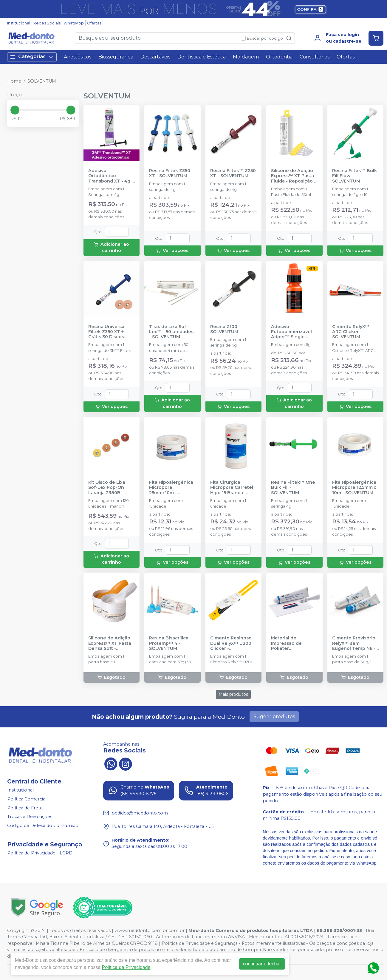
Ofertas (94, 23)
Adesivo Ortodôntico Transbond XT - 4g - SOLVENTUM (111, 176)
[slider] (15, 110)
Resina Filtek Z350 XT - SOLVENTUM (170, 173)
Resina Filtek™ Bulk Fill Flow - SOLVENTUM (355, 176)
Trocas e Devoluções (30, 817)
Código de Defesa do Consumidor (44, 826)
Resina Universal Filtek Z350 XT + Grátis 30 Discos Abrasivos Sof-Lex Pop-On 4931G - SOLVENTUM (108, 332)
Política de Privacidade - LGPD (40, 853)
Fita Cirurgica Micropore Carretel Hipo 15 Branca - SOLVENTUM (232, 488)
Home (14, 81)
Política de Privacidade (126, 967)
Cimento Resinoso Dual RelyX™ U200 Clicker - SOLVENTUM (231, 643)
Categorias (32, 57)
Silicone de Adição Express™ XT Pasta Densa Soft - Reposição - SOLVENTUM (110, 643)
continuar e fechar (262, 964)
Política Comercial (27, 799)
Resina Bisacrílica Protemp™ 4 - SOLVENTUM (169, 643)
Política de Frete (25, 808)
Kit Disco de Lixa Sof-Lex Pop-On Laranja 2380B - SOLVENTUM (107, 488)
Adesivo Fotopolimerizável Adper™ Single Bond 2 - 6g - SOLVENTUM (291, 332)
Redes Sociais (47, 23)
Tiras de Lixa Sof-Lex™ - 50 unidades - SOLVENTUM (171, 332)
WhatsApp (74, 23)
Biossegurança (116, 57)
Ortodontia (279, 57)
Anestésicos (78, 57)
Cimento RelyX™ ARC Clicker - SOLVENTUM (351, 332)
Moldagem (246, 57)
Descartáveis (155, 57)
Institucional (19, 23)
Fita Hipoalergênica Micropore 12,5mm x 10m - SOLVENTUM (354, 488)
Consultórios (315, 57)
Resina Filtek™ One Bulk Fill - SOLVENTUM (293, 488)
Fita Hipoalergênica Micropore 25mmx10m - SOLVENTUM (171, 488)
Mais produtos (233, 694)
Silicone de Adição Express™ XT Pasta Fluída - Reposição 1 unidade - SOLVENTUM (293, 176)
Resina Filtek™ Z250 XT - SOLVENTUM (233, 173)
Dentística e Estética (202, 57)
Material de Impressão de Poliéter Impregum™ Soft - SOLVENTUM (292, 643)
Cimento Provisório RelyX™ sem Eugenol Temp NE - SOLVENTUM (354, 643)
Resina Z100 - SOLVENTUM (225, 329)
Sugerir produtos (274, 717)
